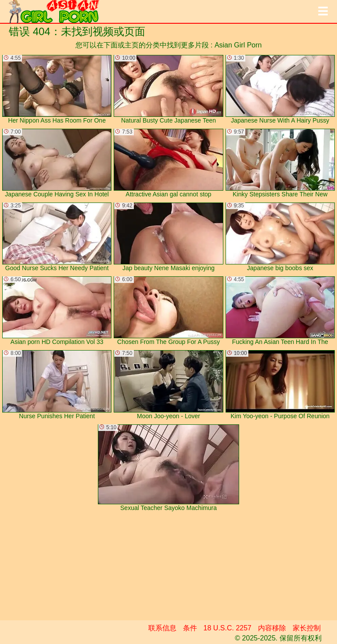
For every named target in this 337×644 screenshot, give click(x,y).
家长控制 (307, 628)
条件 (190, 628)
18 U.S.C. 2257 (228, 628)
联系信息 (162, 628)
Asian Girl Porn (238, 45)
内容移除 (272, 628)
